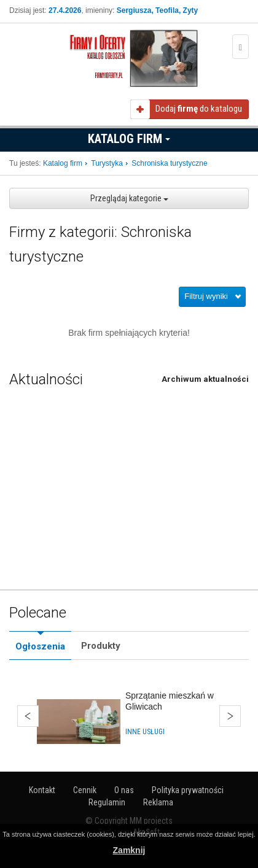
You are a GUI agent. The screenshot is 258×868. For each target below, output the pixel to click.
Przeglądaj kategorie (129, 198)
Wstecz (28, 716)
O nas (124, 790)
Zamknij (129, 850)
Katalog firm (129, 139)
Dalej (230, 716)
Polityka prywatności (188, 790)
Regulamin (107, 802)
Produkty (101, 646)
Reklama (158, 802)
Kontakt (42, 790)
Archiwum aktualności (205, 379)
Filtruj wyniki (206, 296)
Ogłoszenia (40, 646)
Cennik (85, 790)
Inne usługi (145, 732)
